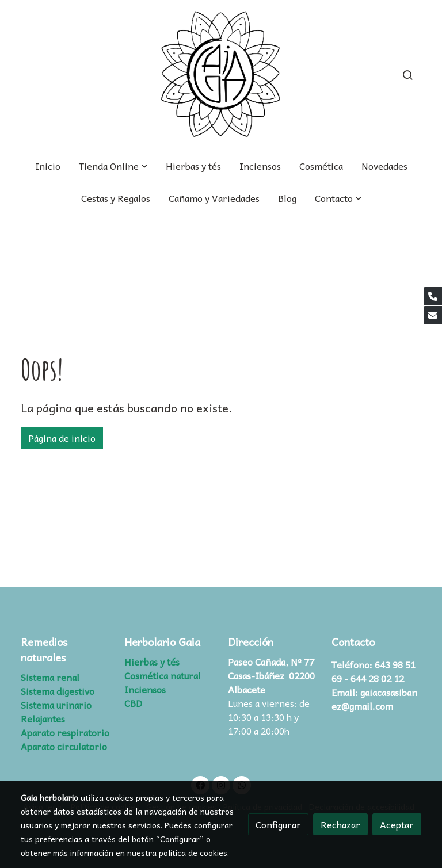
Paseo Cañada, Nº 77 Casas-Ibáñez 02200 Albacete (271, 675)
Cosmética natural (163, 675)
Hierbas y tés (152, 661)
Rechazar (340, 824)
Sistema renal (50, 677)
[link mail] (433, 315)
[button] (338, 198)
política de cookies (193, 852)
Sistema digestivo (58, 691)
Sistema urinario (56, 705)
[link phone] (433, 296)
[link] (221, 75)
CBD (133, 703)
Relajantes (43, 718)
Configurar (278, 824)
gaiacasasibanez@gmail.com (374, 699)
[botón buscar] (407, 75)
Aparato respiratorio (65, 732)
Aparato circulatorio (64, 746)
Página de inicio (62, 438)
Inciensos (145, 689)
